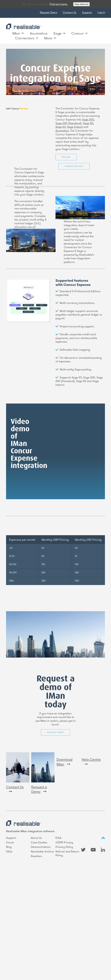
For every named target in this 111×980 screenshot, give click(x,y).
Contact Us (70, 13)
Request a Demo (39, 789)
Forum (10, 843)
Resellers (36, 856)
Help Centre (91, 789)
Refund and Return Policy (67, 853)
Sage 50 (88, 123)
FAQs (9, 852)
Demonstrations (41, 847)
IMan (18, 33)
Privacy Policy (64, 847)
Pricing (66, 157)
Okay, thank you (81, 4)
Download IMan (64, 789)
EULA (58, 838)
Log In (101, 12)
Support (87, 13)
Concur (79, 33)
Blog (9, 847)
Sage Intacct (75, 127)
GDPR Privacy (64, 843)
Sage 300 (88, 120)
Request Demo (48, 13)
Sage (59, 33)
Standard (75, 123)
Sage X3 (61, 127)
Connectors (27, 38)
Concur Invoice (74, 166)
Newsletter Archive (42, 852)
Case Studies (39, 843)
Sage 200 (61, 123)
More (50, 38)
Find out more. (59, 4)
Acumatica (39, 33)
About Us (36, 838)
